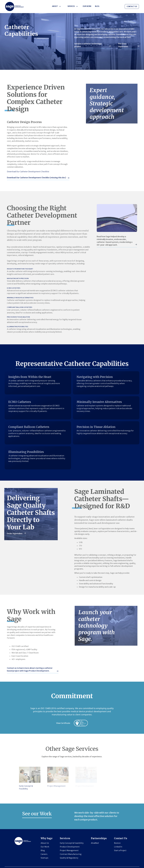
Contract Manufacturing (71, 854)
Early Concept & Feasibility (72, 843)
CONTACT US (132, 6)
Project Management (69, 850)
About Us (45, 843)
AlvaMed (95, 843)
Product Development (70, 847)
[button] (56, 6)
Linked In (118, 847)
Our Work (87, 6)
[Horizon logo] (14, 6)
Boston (117, 843)
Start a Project (120, 850)
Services (71, 6)
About (55, 6)
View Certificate (63, 723)
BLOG (97, 6)
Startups (44, 858)
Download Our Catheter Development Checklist (26, 172)
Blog (43, 850)
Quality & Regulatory (69, 858)
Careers (44, 854)
